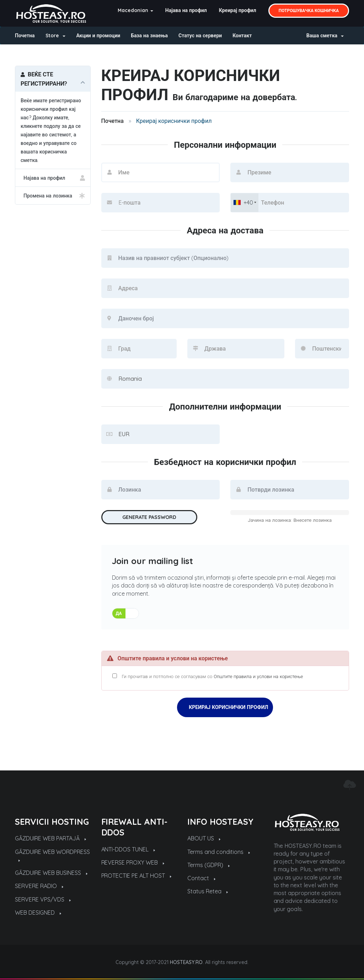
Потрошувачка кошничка (309, 10)
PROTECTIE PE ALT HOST (136, 876)
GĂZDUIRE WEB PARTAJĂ (50, 838)
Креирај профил (238, 10)
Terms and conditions (219, 852)
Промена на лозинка (53, 196)
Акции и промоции (98, 36)
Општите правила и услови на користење (258, 676)
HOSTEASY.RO (186, 962)
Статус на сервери (200, 36)
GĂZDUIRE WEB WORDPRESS (52, 855)
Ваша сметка (325, 36)
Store (56, 36)
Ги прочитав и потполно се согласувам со (208, 676)
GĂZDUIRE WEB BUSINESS (51, 873)
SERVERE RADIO (39, 886)
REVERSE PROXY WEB (133, 862)
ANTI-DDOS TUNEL (128, 849)
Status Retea (208, 891)
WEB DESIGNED (38, 913)
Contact (201, 878)
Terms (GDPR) (208, 865)
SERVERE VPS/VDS (43, 899)
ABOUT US (204, 838)
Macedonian (135, 10)
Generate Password (149, 517)
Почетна (25, 36)
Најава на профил (186, 10)
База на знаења (149, 36)
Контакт (242, 36)
